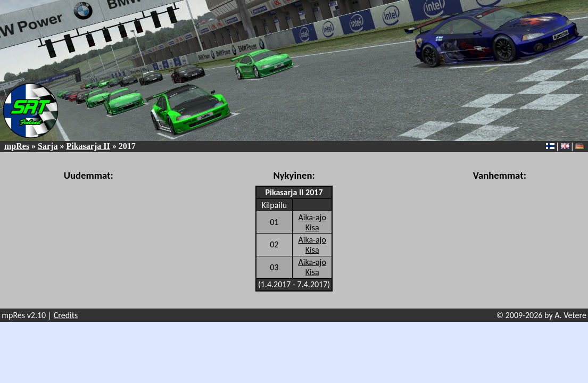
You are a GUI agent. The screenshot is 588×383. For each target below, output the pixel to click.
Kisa (312, 227)
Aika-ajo (312, 217)
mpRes (17, 146)
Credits (66, 315)
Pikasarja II (88, 146)
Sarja (48, 146)
